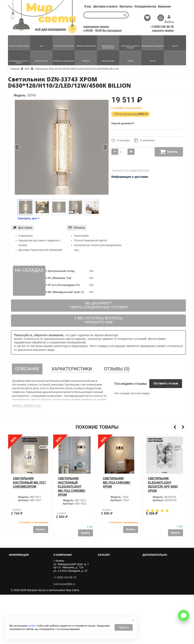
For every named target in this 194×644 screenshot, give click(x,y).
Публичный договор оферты (28, 586)
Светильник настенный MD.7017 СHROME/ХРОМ (74, 483)
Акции (148, 574)
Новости (15, 599)
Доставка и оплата (105, 6)
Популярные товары (156, 569)
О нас (88, 6)
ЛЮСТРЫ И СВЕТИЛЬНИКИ (117, 561)
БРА (102, 565)
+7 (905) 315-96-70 (162, 27)
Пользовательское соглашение (29, 591)
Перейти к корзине (22, 565)
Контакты (126, 6)
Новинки (149, 565)
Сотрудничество (145, 6)
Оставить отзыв (166, 383)
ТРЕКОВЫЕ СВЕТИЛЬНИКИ (117, 574)
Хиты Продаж (152, 561)
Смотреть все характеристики (131, 170)
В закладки (121, 140)
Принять (124, 627)
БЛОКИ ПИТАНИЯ (111, 609)
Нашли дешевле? (123, 123)
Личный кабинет (20, 561)
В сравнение (144, 140)
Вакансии (164, 6)
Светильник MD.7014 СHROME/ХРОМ (162, 483)
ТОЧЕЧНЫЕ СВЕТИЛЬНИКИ (117, 569)
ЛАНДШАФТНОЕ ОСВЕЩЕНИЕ (119, 593)
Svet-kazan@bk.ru (64, 584)
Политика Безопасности (25, 595)
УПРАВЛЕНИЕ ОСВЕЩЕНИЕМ (118, 613)
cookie (32, 626)
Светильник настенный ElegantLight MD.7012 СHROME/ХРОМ (117, 487)
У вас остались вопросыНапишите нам (98, 320)
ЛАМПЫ (104, 597)
